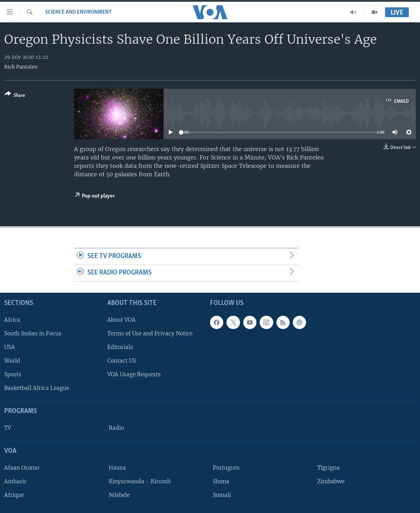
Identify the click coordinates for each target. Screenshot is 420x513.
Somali (222, 495)
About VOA (121, 320)
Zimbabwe (331, 481)
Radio (116, 428)
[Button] (15, 96)
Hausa (117, 468)
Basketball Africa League (37, 388)
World (12, 361)
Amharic (16, 481)
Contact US (122, 361)
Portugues (226, 468)
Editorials (120, 347)
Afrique (14, 495)
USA (10, 347)
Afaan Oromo (22, 468)
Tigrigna (328, 468)
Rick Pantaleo (21, 67)
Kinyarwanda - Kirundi (140, 481)
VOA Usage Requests (134, 374)
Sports (13, 374)
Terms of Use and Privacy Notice (150, 333)
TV (8, 428)
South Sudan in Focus (33, 333)
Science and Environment (78, 12)
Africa (12, 320)
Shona (221, 481)
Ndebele (119, 495)
